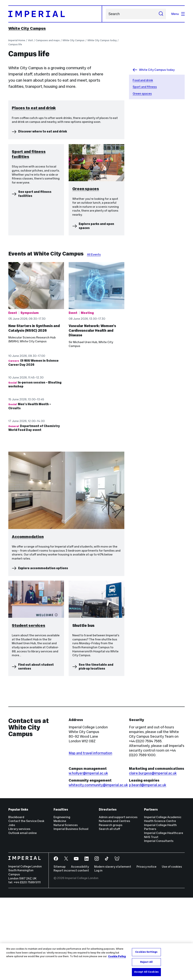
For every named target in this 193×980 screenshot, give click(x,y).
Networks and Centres (114, 903)
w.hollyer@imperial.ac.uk (88, 855)
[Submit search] (161, 14)
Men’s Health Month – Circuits (30, 489)
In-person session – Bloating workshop (35, 467)
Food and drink (143, 80)
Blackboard (16, 899)
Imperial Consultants (159, 923)
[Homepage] (55, 14)
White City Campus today (102, 40)
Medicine (60, 903)
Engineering (62, 899)
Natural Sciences (66, 907)
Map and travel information (90, 835)
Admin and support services (118, 899)
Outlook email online (23, 915)
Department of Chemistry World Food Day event (34, 510)
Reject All (146, 962)
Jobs (12, 907)
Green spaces (142, 94)
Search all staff (109, 911)
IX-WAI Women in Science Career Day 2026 (33, 445)
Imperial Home (17, 40)
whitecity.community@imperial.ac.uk (98, 867)
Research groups (111, 907)
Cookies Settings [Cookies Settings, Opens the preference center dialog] (146, 952)
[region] (96, 962)
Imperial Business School (71, 911)
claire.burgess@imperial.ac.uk (153, 855)
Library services (19, 911)
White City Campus (27, 28)
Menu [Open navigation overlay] (178, 14)
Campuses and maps (48, 40)
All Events (94, 337)
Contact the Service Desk (26, 903)
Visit (30, 40)
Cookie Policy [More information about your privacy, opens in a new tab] (117, 956)
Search (106, 14)
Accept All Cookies (146, 972)
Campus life (15, 44)
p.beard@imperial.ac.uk (148, 867)
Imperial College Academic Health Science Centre (163, 901)
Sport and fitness (145, 87)
